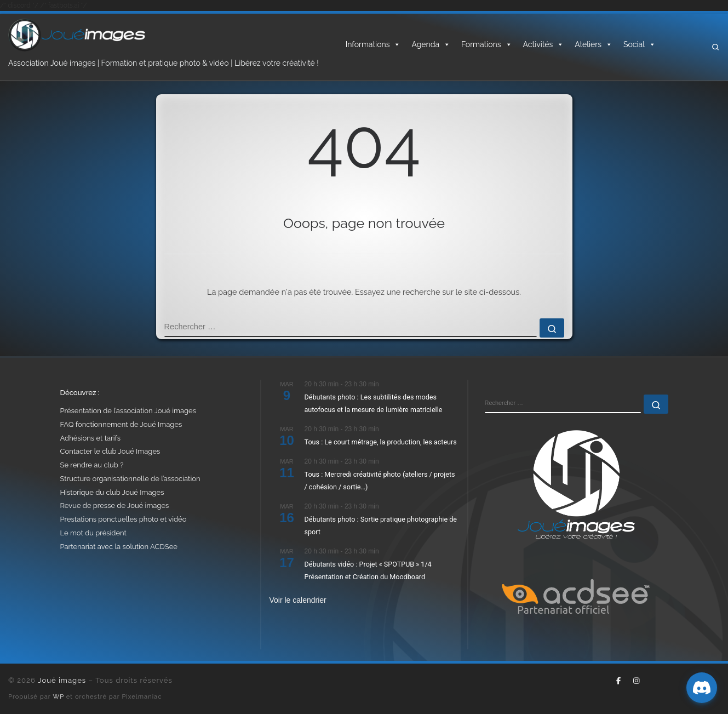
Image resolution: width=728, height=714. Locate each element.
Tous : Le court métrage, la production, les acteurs (381, 442)
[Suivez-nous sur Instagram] (636, 681)
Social (640, 44)
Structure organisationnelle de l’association (130, 479)
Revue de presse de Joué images (115, 505)
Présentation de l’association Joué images (128, 411)
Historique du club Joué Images (112, 492)
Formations (486, 44)
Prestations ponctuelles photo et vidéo (124, 519)
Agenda (431, 44)
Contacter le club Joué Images (110, 451)
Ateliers (594, 44)
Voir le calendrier (298, 600)
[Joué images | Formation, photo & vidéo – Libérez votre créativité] (77, 34)
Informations (373, 44)
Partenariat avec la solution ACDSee (119, 547)
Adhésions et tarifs (91, 438)
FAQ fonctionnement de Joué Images (121, 424)
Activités (544, 44)
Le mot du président (93, 533)
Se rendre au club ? (92, 465)
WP (59, 696)
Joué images (62, 680)
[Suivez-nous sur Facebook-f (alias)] (618, 681)
